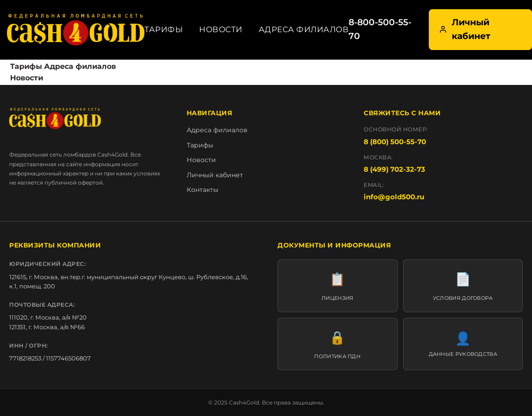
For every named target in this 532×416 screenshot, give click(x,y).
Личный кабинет (465, 29)
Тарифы (164, 29)
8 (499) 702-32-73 (394, 169)
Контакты (202, 190)
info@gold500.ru (394, 197)
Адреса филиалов (304, 29)
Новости (221, 29)
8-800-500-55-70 (380, 29)
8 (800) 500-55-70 (395, 142)
